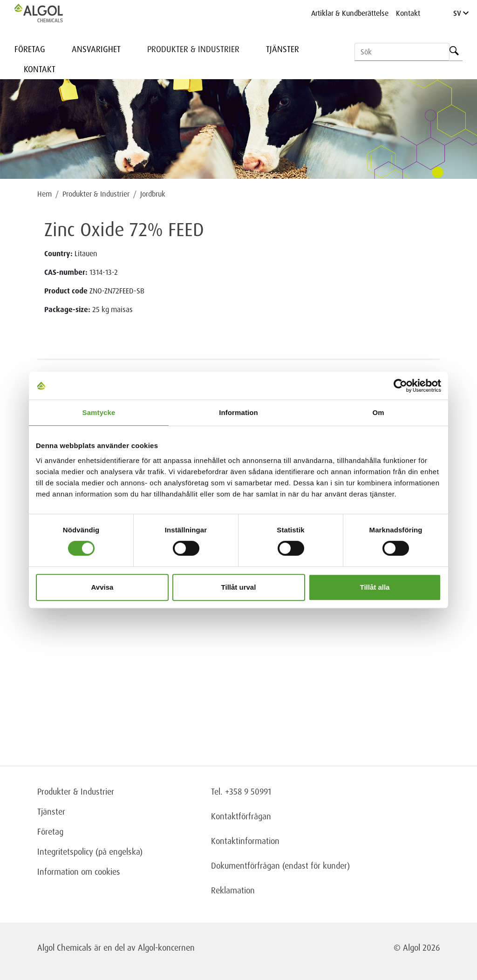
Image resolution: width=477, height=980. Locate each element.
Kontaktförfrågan (241, 816)
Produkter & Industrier (193, 49)
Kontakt (408, 13)
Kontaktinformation (245, 841)
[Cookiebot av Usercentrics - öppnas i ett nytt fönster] (400, 386)
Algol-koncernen (166, 947)
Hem (44, 194)
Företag (30, 49)
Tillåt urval (239, 587)
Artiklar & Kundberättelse (350, 13)
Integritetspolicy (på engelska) (90, 851)
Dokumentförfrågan (245, 865)
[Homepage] (48, 13)
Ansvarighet (96, 49)
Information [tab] (238, 412)
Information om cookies (79, 871)
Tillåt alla (375, 587)
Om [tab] (378, 412)
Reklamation (233, 890)
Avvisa (102, 587)
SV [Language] (461, 13)
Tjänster (283, 49)
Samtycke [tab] (99, 412)
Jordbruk (153, 194)
